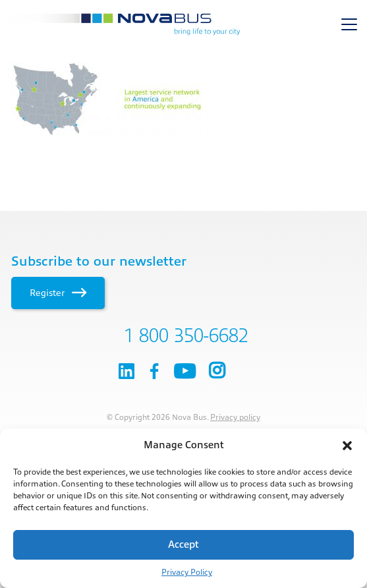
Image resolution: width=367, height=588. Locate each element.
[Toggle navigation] (349, 24)
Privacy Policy (187, 572)
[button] (347, 446)
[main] (183, 99)
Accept (183, 545)
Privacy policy (235, 417)
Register (58, 293)
